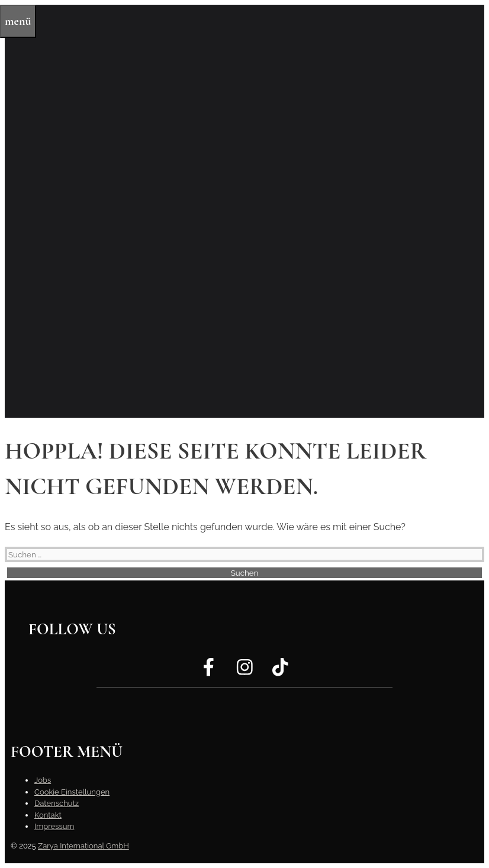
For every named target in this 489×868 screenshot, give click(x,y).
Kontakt (48, 815)
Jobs (43, 780)
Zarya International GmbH (83, 846)
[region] (244, 211)
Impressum (54, 826)
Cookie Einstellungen (72, 792)
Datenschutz (57, 803)
